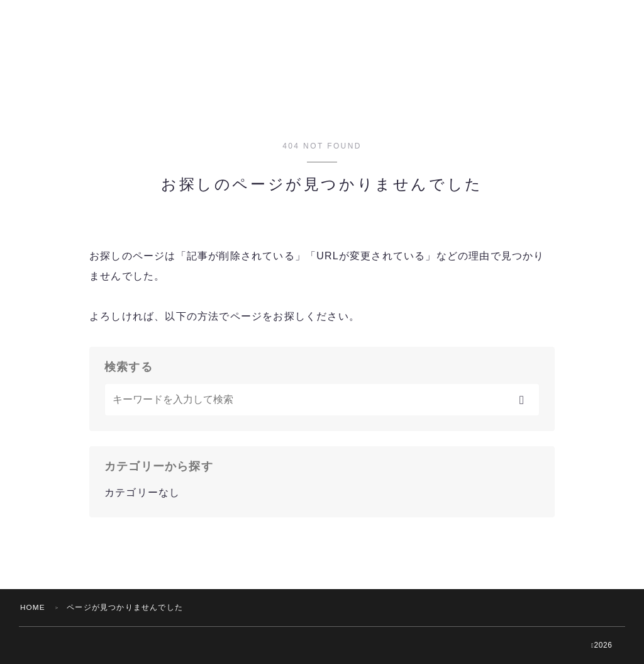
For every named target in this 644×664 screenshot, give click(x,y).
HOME (33, 607)
